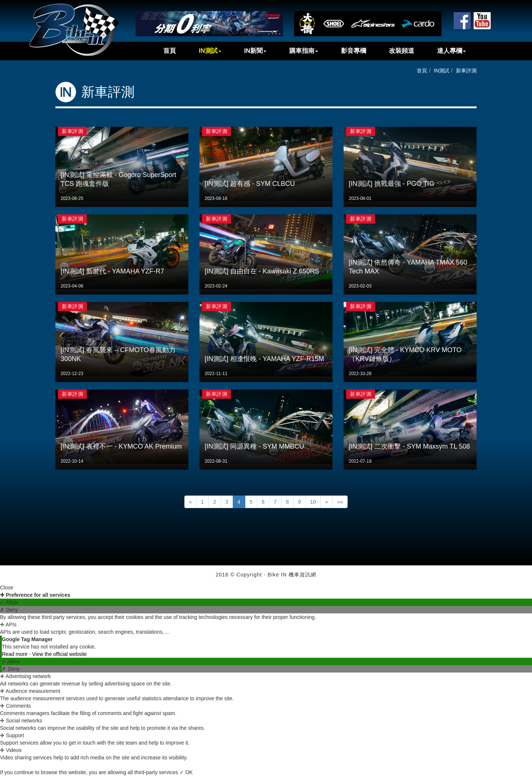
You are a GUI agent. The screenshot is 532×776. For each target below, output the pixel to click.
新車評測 (466, 71)
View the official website (59, 654)
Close (7, 588)
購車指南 (304, 51)
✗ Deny (9, 610)
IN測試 (210, 51)
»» (340, 502)
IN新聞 (255, 51)
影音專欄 (354, 51)
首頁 (170, 51)
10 (313, 502)
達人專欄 (451, 51)
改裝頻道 (402, 51)
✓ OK (186, 772)
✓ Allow (9, 602)
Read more (15, 654)
